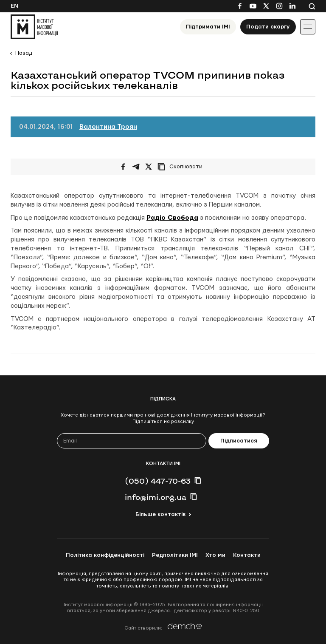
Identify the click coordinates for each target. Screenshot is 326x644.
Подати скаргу (268, 27)
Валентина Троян (108, 127)
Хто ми (215, 555)
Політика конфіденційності (105, 555)
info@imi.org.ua (156, 497)
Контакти (247, 555)
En (14, 6)
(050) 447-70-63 (158, 481)
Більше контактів (160, 514)
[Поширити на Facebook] (123, 167)
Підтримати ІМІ (208, 27)
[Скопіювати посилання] (182, 167)
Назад (24, 53)
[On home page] (34, 27)
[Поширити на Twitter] (149, 167)
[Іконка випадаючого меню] (308, 27)
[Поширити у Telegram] (136, 167)
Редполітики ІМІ (175, 555)
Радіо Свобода (172, 218)
